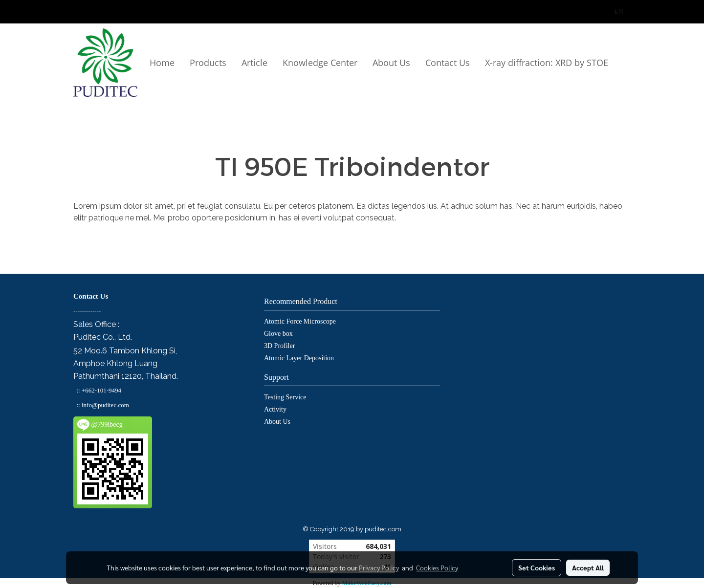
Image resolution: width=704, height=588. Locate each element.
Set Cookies (537, 567)
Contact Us (448, 63)
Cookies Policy (437, 567)
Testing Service (285, 397)
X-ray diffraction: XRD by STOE (547, 63)
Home (162, 63)
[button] (77, 106)
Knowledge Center (320, 63)
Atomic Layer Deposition (299, 358)
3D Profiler (279, 346)
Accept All (588, 567)
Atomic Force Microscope (300, 321)
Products (208, 63)
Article (254, 63)
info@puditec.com (105, 405)
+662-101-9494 (101, 390)
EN (613, 11)
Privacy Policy (379, 567)
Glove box (278, 334)
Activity (275, 409)
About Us (391, 63)
